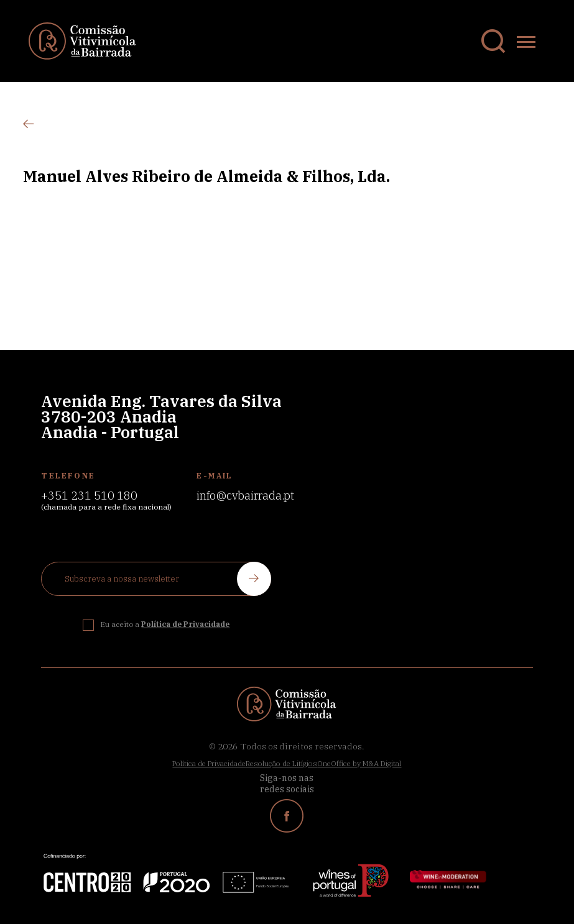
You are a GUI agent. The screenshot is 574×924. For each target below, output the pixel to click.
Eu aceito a (165, 624)
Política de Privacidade (209, 763)
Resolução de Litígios (281, 763)
